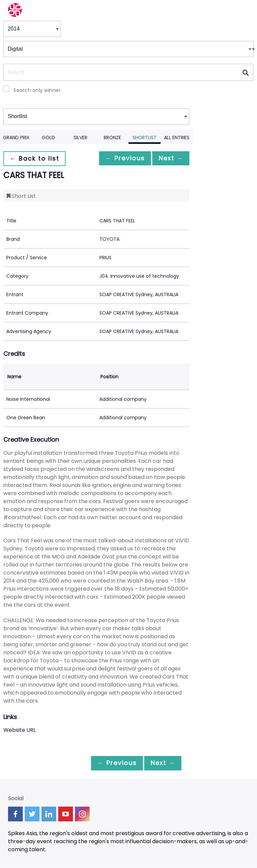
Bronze (112, 138)
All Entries (177, 138)
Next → (169, 158)
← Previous (119, 158)
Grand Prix (16, 138)
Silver (80, 138)
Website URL (20, 730)
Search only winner (37, 90)
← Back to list (36, 158)
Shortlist (145, 138)
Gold (48, 138)
